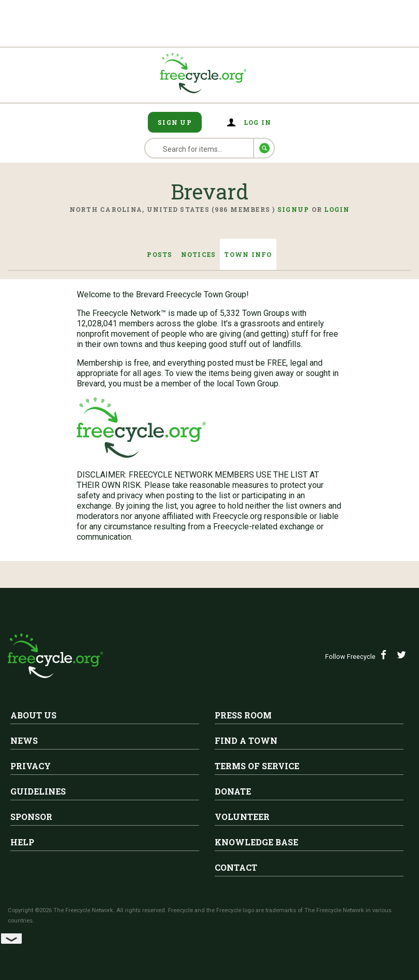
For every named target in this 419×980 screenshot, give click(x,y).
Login (337, 209)
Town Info (248, 254)
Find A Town (246, 740)
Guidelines (38, 791)
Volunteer (242, 817)
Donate (233, 791)
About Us (33, 715)
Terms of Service (257, 766)
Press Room (243, 715)
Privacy (31, 766)
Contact (236, 867)
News (24, 740)
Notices (199, 254)
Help (22, 842)
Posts (159, 254)
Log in (258, 122)
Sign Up (175, 122)
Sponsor (31, 817)
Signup (294, 209)
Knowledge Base (256, 842)
